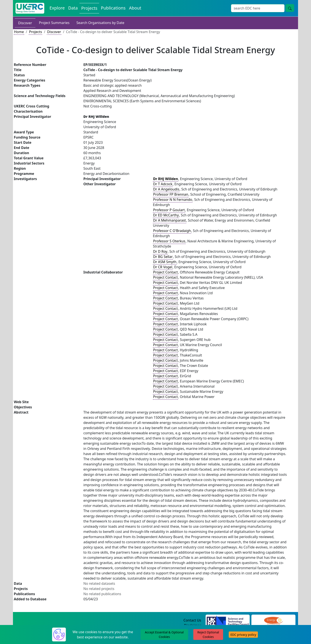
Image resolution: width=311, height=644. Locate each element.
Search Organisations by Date (100, 23)
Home (19, 32)
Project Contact (165, 272)
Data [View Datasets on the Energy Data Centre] (73, 8)
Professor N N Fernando (173, 200)
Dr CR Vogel (163, 267)
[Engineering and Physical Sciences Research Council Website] (273, 620)
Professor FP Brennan (171, 194)
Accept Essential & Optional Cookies (164, 634)
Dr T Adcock (163, 184)
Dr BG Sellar (163, 257)
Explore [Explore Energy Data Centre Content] (57, 8)
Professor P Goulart (169, 210)
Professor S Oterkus (169, 241)
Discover (25, 23)
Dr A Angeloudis (166, 189)
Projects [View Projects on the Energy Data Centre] (89, 8)
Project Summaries (54, 23)
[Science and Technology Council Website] (228, 620)
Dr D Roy (160, 251)
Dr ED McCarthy (166, 215)
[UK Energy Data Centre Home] (30, 8)
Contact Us (192, 620)
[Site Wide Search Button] (290, 8)
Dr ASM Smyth (165, 262)
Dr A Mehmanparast (170, 220)
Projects (35, 32)
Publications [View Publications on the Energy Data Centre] (113, 8)
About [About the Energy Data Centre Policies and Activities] (135, 8)
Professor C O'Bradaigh (172, 231)
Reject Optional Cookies (208, 634)
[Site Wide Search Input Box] (258, 8)
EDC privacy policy (243, 635)
